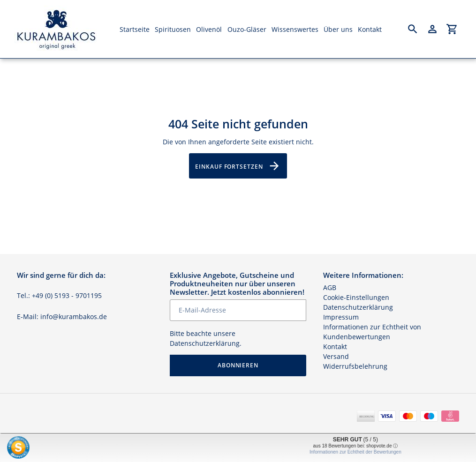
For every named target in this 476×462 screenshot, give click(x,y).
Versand (336, 356)
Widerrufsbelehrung (355, 366)
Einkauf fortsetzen (238, 166)
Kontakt (335, 346)
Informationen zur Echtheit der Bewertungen (355, 452)
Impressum (341, 317)
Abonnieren (238, 365)
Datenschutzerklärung (205, 343)
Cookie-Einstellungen (356, 297)
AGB (330, 287)
